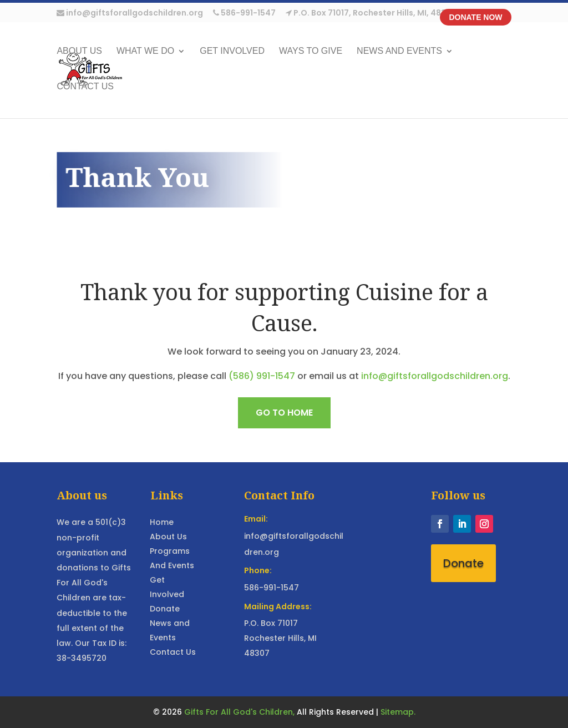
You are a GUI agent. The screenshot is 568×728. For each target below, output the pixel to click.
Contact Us (85, 87)
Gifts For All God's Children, (239, 712)
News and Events (399, 51)
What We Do (145, 51)
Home (162, 522)
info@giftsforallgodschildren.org (130, 14)
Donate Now (475, 17)
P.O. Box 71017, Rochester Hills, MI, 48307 (371, 14)
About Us (168, 537)
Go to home (284, 413)
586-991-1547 (244, 14)
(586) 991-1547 (262, 376)
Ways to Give (311, 51)
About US (79, 51)
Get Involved (232, 51)
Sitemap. (398, 712)
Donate (165, 609)
